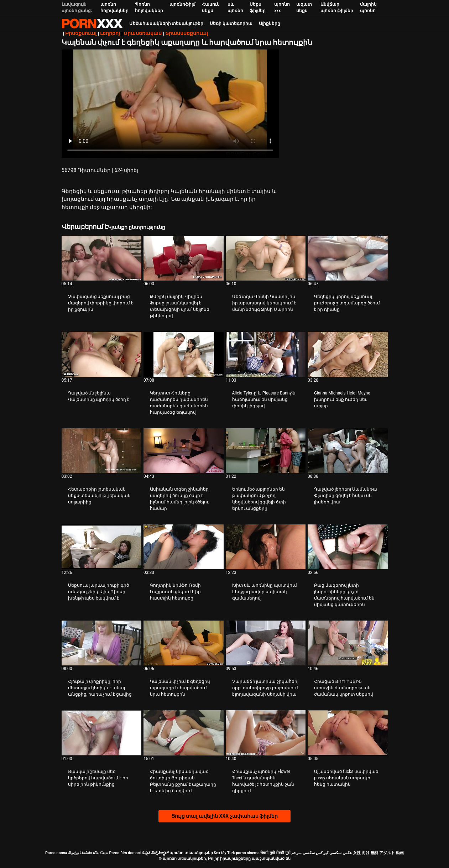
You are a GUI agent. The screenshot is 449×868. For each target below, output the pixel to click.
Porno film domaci (125, 853)
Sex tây (220, 853)
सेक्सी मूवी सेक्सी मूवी (275, 853)
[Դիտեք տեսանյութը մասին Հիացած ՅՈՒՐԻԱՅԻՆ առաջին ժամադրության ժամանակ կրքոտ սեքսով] (348, 643)
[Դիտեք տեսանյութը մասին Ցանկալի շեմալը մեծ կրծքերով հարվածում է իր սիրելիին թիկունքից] (102, 733)
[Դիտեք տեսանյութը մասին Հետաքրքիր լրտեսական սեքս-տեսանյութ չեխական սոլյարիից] (102, 451)
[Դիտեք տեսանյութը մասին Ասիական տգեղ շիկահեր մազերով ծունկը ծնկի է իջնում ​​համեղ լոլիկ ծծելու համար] (184, 451)
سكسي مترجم (303, 853)
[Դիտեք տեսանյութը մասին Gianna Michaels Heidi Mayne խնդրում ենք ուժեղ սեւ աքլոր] (348, 354)
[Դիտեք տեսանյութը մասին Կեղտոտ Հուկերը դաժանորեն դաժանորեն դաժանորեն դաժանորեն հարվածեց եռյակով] (184, 354)
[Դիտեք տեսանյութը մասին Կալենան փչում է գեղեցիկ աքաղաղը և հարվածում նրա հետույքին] (184, 643)
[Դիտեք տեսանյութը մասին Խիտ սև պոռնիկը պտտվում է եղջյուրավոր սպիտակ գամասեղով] (266, 547)
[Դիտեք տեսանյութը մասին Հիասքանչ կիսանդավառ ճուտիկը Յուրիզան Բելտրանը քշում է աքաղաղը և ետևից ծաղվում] (184, 733)
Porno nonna (56, 853)
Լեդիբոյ (110, 33)
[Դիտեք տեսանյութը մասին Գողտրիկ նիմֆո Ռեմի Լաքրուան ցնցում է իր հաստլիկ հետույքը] (184, 547)
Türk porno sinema (243, 853)
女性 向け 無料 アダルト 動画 (378, 853)
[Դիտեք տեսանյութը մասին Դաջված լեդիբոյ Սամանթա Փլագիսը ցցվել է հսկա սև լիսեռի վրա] (348, 451)
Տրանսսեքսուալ (187, 33)
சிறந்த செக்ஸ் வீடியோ (88, 853)
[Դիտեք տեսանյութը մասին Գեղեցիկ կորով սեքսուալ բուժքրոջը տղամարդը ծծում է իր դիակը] (348, 258)
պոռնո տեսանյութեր (191, 853)
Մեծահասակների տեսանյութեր (166, 23)
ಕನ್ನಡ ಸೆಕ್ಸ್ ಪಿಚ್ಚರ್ (155, 853)
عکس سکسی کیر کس (334, 853)
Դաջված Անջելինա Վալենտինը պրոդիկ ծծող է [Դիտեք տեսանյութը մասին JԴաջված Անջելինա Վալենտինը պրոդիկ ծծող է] (99, 396)
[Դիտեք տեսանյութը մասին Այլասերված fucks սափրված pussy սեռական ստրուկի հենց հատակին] (348, 733)
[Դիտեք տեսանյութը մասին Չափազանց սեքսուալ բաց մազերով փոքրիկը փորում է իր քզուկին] (102, 258)
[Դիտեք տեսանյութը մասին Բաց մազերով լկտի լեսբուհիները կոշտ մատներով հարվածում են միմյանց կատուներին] (348, 547)
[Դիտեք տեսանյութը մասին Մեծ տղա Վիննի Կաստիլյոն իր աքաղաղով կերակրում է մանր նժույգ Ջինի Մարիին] (266, 258)
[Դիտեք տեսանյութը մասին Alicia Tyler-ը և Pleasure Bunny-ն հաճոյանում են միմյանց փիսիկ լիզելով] (266, 354)
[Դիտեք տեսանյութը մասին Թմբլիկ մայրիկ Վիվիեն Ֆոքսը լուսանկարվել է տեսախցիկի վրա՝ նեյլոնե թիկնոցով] (184, 258)
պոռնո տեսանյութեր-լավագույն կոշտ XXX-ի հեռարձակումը (92, 23)
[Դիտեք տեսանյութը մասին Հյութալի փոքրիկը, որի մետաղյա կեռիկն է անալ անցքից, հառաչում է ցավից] (102, 643)
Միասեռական (143, 33)
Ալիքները (270, 23)
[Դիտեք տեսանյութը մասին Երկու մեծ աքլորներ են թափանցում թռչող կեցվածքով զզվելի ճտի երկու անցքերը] (266, 451)
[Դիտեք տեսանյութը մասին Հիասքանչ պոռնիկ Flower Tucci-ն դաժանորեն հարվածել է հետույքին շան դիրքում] (266, 733)
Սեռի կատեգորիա (231, 23)
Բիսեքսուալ (81, 33)
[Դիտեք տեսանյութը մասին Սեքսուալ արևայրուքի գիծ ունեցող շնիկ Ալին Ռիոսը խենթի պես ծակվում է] (102, 547)
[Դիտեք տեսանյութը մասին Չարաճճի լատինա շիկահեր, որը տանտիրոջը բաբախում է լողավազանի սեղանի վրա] (266, 643)
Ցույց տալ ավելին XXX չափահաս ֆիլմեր (224, 816)
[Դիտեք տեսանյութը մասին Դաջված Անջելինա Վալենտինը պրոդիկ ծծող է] (102, 354)
